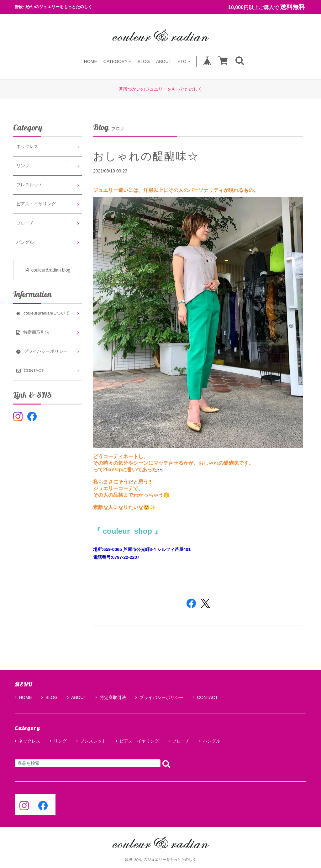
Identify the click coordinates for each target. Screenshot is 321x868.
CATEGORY (117, 61)
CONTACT (205, 697)
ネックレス (27, 147)
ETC (184, 61)
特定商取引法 (111, 697)
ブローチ (25, 223)
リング (23, 166)
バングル (25, 242)
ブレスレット (29, 185)
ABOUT (164, 61)
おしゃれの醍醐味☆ (146, 156)
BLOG (144, 61)
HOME (91, 61)
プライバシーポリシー (159, 697)
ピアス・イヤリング (36, 204)
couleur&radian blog (48, 270)
